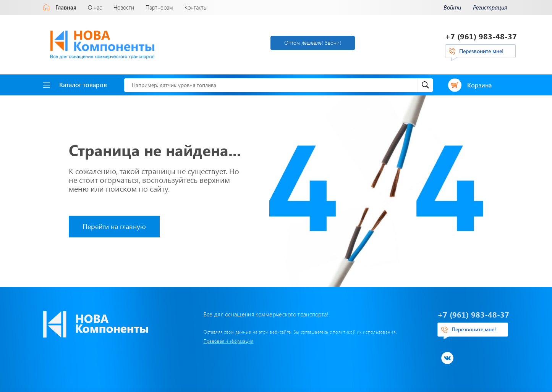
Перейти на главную (114, 226)
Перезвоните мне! (481, 51)
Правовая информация (229, 341)
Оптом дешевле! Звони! (313, 43)
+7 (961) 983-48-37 (481, 36)
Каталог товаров (75, 85)
